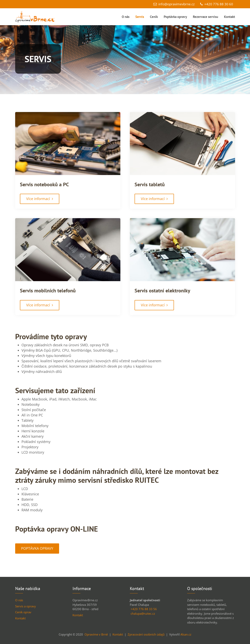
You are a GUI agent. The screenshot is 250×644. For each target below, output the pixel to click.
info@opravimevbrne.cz (174, 4)
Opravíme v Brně (96, 634)
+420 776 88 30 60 (217, 4)
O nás (126, 17)
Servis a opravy (26, 606)
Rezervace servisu (205, 17)
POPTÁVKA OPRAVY (37, 548)
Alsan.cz (186, 634)
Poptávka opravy (175, 17)
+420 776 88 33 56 (144, 609)
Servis (140, 17)
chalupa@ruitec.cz (143, 613)
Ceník (154, 17)
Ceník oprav (23, 612)
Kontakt (230, 17)
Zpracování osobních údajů (146, 634)
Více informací (40, 199)
